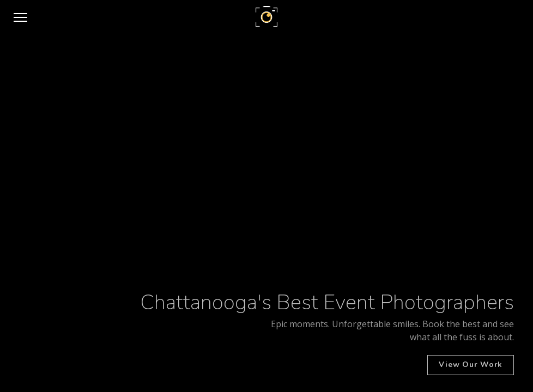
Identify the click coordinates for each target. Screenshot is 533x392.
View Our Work (471, 365)
